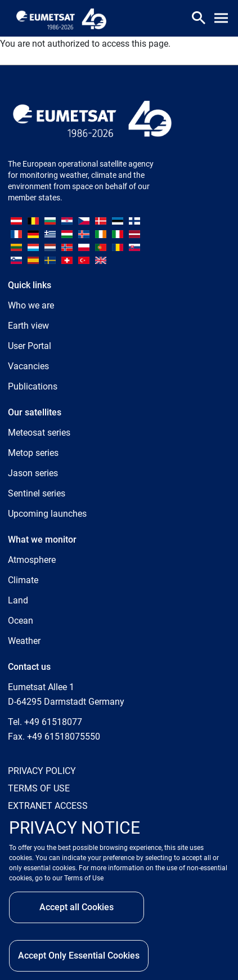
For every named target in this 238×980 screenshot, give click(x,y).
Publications (33, 386)
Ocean (21, 621)
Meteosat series (39, 433)
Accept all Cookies (77, 907)
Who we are (31, 305)
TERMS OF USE (39, 788)
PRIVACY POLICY (42, 771)
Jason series (33, 473)
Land (18, 600)
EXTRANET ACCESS (48, 806)
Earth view (28, 326)
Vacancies (28, 366)
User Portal (30, 346)
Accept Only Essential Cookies (79, 956)
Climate (23, 580)
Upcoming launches (47, 514)
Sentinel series (37, 493)
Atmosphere (32, 560)
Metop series (33, 453)
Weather (24, 641)
